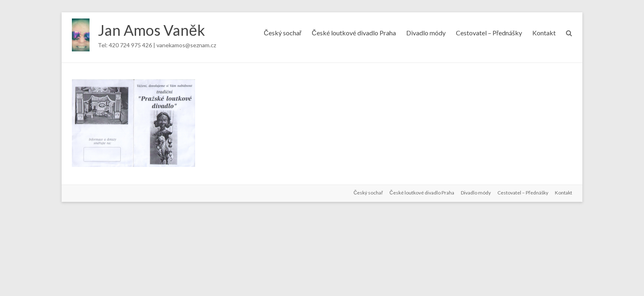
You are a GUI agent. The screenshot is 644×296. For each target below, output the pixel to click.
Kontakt (544, 33)
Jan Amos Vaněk (151, 30)
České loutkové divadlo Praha (354, 33)
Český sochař (283, 33)
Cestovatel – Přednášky (489, 33)
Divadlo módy (426, 33)
